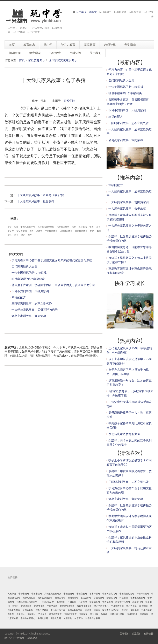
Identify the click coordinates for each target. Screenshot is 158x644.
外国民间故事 (81, 231)
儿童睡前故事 (66, 231)
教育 (16, 235)
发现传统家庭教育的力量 (124, 434)
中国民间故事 (51, 231)
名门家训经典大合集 (24, 266)
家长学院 (69, 101)
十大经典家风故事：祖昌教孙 (36, 201)
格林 (74, 227)
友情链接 (149, 634)
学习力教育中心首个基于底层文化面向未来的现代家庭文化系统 (52, 260)
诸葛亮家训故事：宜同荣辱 (29, 316)
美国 (31, 231)
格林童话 (83, 227)
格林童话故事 (63, 227)
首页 (22, 60)
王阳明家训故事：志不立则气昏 (32, 303)
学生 (30, 235)
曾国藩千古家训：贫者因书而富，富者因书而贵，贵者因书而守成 (53, 285)
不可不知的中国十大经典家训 (30, 291)
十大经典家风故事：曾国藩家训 (129, 202)
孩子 (98, 227)
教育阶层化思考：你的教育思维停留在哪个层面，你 (129, 249)
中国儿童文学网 (28, 227)
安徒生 (11, 231)
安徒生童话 (22, 231)
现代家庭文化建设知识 (63, 60)
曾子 (10, 227)
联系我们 (137, 634)
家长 (10, 235)
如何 (99, 231)
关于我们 (125, 634)
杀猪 (16, 227)
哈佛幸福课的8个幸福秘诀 (28, 279)
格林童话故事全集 (46, 227)
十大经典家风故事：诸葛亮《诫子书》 (41, 195)
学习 (23, 235)
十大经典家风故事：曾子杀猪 (127, 208)
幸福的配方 (19, 297)
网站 (92, 231)
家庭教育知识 (37, 60)
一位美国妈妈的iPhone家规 (29, 273)
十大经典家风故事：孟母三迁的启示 (35, 310)
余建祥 (39, 231)
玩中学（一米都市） (87, 12)
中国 (92, 227)
